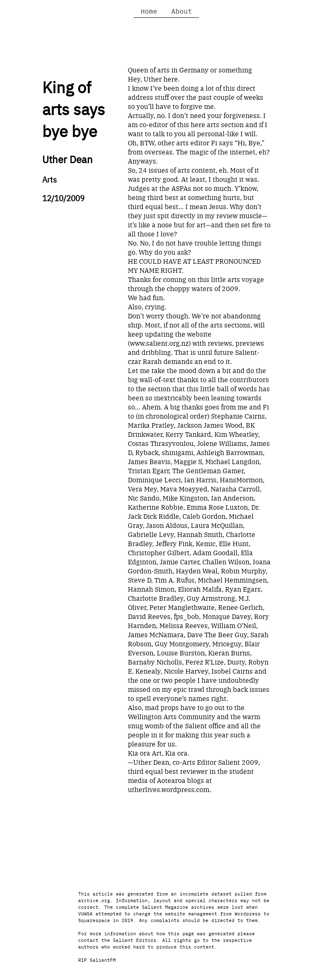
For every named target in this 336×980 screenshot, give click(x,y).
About (182, 11)
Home (149, 11)
